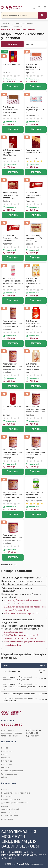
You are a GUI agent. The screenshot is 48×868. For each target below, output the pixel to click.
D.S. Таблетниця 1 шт (13, 632)
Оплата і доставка (9, 812)
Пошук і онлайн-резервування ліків (16, 793)
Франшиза (6, 758)
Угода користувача (9, 774)
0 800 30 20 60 (12, 725)
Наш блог (5, 790)
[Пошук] (42, 15)
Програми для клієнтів (11, 799)
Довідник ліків (7, 819)
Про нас (5, 748)
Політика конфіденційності (12, 771)
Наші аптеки (6, 796)
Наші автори (6, 764)
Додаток (5, 806)
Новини (4, 754)
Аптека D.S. (6, 24)
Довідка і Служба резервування (14, 803)
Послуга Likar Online (10, 816)
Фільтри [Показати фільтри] (12, 44)
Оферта (5, 777)
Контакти (5, 768)
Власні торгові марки (24, 24)
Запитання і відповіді (10, 809)
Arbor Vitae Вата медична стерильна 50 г (22, 613)
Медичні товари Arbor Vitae (13, 27)
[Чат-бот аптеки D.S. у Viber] (24, 848)
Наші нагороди (7, 751)
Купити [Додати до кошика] (13, 87)
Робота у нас (7, 761)
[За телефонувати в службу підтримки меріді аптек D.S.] (33, 8)
